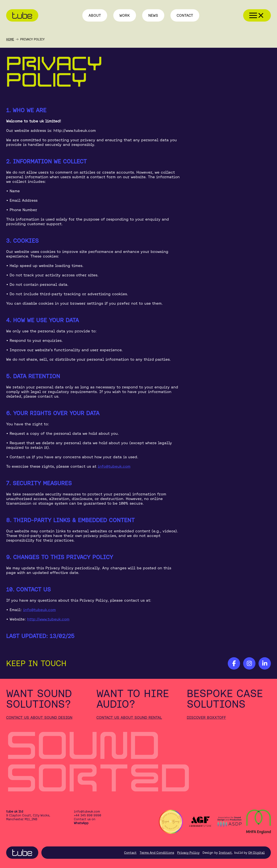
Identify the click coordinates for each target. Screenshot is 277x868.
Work (125, 15)
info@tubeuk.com (114, 466)
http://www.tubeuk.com (48, 619)
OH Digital (256, 853)
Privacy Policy (188, 853)
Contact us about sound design (39, 717)
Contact (185, 15)
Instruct (225, 853)
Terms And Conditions (157, 853)
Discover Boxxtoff (206, 717)
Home (10, 39)
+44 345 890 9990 (88, 815)
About (95, 15)
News (153, 15)
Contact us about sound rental (129, 717)
